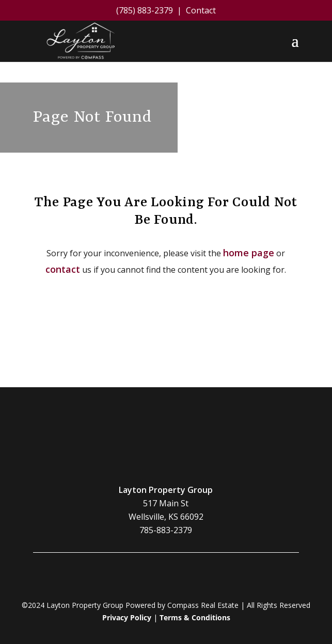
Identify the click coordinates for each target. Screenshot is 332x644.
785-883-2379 (166, 531)
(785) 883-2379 (145, 10)
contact (63, 269)
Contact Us (166, 351)
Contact (201, 10)
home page (249, 253)
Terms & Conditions (195, 618)
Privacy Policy (127, 618)
